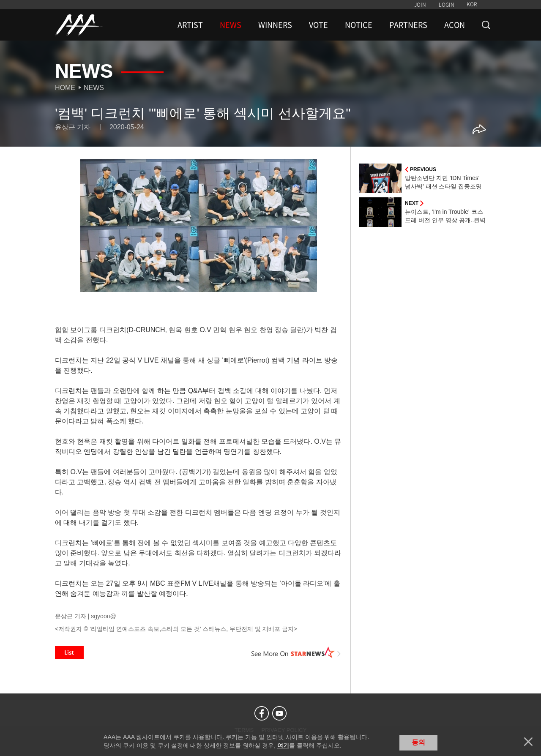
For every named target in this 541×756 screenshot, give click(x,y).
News (94, 88)
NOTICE (359, 25)
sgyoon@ (103, 616)
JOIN (420, 5)
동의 (418, 742)
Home (65, 88)
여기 (283, 745)
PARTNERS (408, 25)
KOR (472, 4)
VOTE (318, 25)
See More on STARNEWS (296, 652)
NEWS (231, 25)
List (69, 652)
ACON (455, 25)
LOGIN (447, 5)
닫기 (528, 742)
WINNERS (275, 25)
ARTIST (190, 25)
